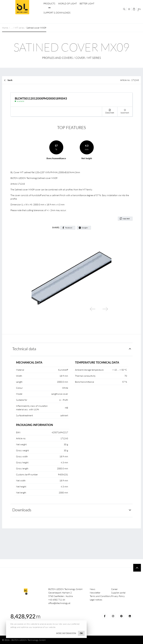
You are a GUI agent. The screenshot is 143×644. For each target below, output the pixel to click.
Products (49, 3)
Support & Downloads (57, 13)
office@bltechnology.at (59, 603)
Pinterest (121, 616)
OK (81, 633)
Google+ (85, 228)
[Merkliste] (129, 9)
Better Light (87, 3)
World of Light (67, 3)
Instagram (113, 616)
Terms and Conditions (100, 596)
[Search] (124, 9)
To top (137, 568)
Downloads (22, 510)
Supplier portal (118, 593)
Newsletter (95, 593)
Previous (93, 309)
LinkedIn (130, 616)
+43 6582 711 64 (57, 600)
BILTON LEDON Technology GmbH (22, 7)
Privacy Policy (118, 596)
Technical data (24, 349)
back (10, 80)
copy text (126, 219)
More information (66, 633)
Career (114, 589)
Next (105, 309)
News (93, 589)
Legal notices (96, 600)
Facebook (69, 228)
